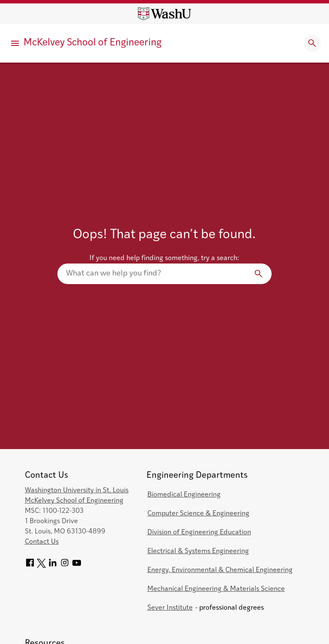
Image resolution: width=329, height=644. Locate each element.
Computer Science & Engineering (198, 514)
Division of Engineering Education (199, 533)
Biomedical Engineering (184, 495)
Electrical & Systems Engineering (198, 551)
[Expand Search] (312, 43)
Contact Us (42, 542)
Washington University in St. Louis (77, 491)
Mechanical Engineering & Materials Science (216, 589)
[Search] (259, 274)
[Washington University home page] (164, 14)
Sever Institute (170, 608)
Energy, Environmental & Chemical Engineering (220, 570)
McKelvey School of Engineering (93, 43)
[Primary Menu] (15, 43)
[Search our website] (164, 274)
